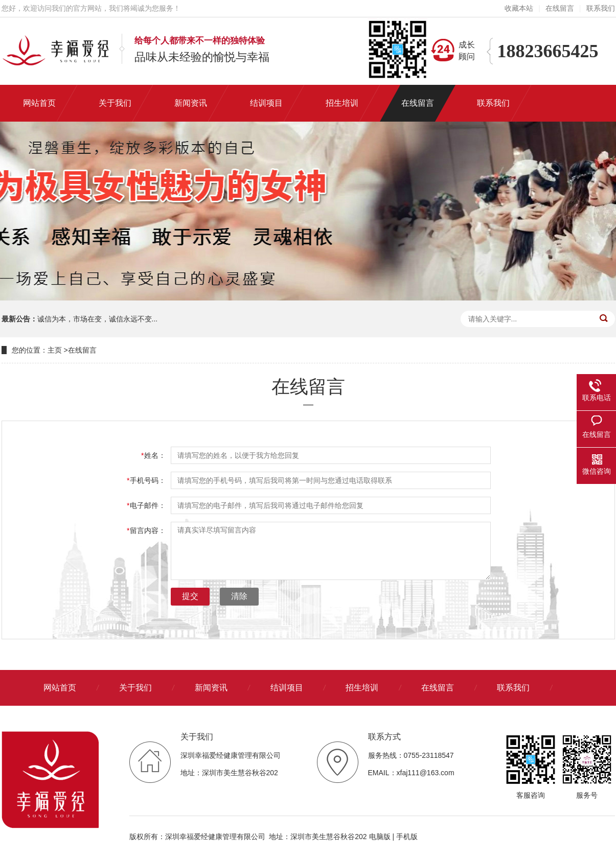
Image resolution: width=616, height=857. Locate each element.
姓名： (153, 455)
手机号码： (146, 480)
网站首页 (60, 688)
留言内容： (146, 530)
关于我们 (135, 688)
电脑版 (380, 837)
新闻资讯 (211, 688)
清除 (239, 596)
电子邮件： (146, 505)
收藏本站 (519, 8)
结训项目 (287, 688)
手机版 (407, 837)
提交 (190, 596)
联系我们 (601, 8)
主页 (55, 350)
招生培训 (362, 688)
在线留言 (560, 8)
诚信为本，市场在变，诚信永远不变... (98, 319)
